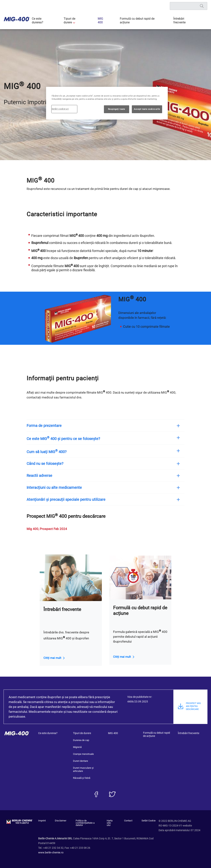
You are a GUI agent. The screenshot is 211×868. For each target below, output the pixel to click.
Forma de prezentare (48, 426)
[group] (77, 318)
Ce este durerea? (55, 20)
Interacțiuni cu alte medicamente (58, 488)
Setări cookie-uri (60, 109)
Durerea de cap (81, 740)
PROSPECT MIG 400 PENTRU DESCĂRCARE (193, 709)
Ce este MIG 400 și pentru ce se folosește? (67, 438)
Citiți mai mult (52, 658)
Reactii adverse (43, 476)
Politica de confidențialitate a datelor (85, 822)
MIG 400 (105, 20)
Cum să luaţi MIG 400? (50, 451)
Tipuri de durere (81, 20)
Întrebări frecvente (178, 20)
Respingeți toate (117, 109)
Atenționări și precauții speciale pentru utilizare (70, 499)
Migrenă (77, 747)
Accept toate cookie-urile (147, 109)
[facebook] (96, 794)
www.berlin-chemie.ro (51, 850)
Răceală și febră (82, 778)
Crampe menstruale (83, 754)
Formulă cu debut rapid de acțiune (139, 20)
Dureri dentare (81, 761)
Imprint (42, 821)
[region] (107, 103)
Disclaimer (59, 821)
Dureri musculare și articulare (83, 769)
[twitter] (112, 794)
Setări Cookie (149, 821)
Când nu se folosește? (49, 464)
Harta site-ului (112, 822)
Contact (130, 821)
